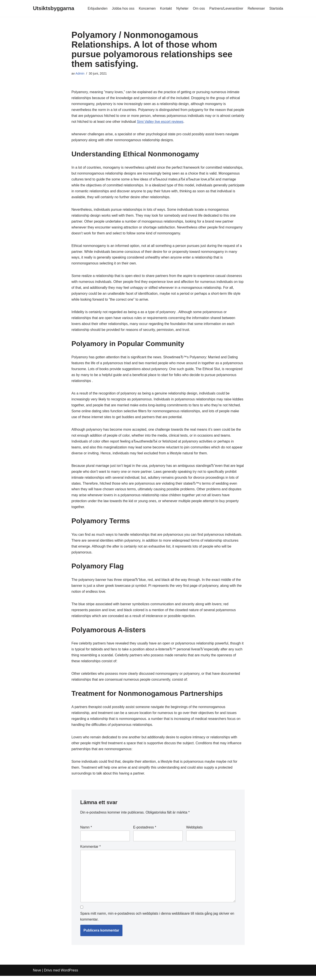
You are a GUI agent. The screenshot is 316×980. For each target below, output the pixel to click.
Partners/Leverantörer (226, 8)
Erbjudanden (97, 8)
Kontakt (165, 8)
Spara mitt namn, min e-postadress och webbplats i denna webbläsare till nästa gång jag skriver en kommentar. (157, 921)
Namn (86, 831)
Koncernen (146, 8)
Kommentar (91, 851)
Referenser (256, 8)
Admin (80, 73)
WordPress (69, 974)
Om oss (198, 8)
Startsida (276, 8)
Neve (37, 974)
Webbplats (194, 831)
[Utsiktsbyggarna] (54, 8)
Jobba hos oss (122, 8)
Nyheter (182, 8)
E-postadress (145, 831)
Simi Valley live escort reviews (175, 122)
